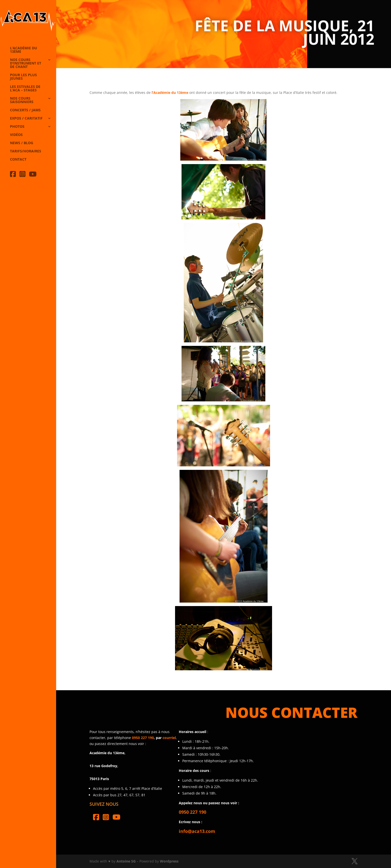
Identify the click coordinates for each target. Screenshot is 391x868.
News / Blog (22, 143)
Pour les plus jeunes (23, 77)
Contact (18, 160)
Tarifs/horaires (26, 151)
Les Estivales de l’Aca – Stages (25, 89)
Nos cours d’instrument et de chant (26, 63)
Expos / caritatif (26, 119)
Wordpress (169, 861)
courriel (169, 738)
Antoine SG (126, 861)
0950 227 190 (143, 738)
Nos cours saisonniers (22, 100)
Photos (17, 127)
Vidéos (16, 135)
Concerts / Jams (25, 110)
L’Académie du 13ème (24, 50)
